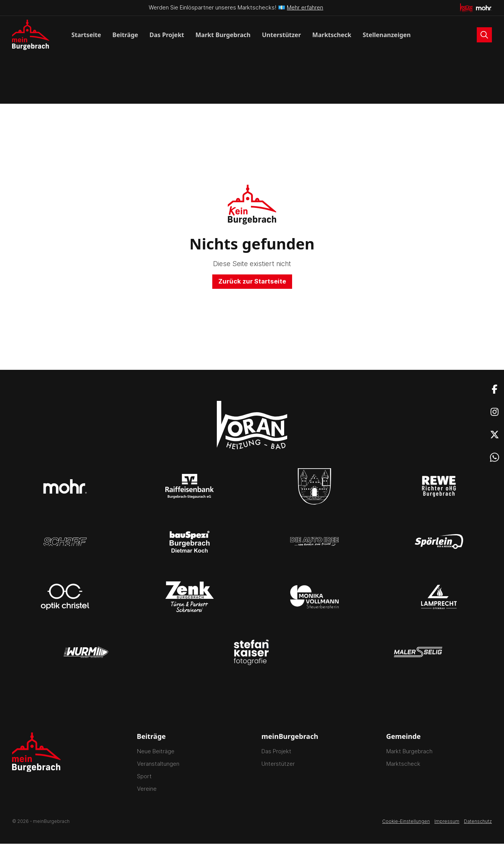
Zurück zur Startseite (252, 283)
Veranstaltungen (158, 766)
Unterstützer (281, 35)
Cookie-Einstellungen (406, 823)
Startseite (86, 35)
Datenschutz (478, 823)
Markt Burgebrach (223, 35)
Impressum (447, 823)
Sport (144, 778)
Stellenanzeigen (387, 35)
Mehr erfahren (305, 7)
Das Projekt (167, 35)
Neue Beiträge (156, 753)
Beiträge (125, 35)
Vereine (147, 791)
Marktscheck (332, 35)
